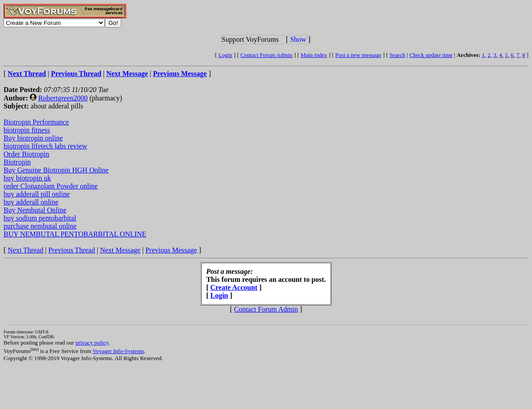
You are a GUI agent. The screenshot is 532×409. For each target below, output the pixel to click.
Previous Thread (72, 250)
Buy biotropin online (33, 138)
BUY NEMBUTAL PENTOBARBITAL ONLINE (75, 234)
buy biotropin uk (27, 178)
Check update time (431, 55)
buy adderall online (31, 202)
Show (298, 39)
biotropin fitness (27, 130)
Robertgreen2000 (63, 98)
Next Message (120, 250)
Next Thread (25, 250)
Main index (314, 55)
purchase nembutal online (40, 226)
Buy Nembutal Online (35, 210)
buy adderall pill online (37, 194)
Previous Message (171, 250)
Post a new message (358, 55)
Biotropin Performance (36, 122)
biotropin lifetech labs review (45, 146)
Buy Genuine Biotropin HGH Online (56, 170)
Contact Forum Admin (266, 55)
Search (397, 55)
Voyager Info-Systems (118, 351)
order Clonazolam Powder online (51, 186)
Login (225, 55)
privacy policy (92, 343)
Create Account (234, 287)
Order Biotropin (26, 154)
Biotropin (17, 162)
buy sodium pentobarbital (40, 218)
